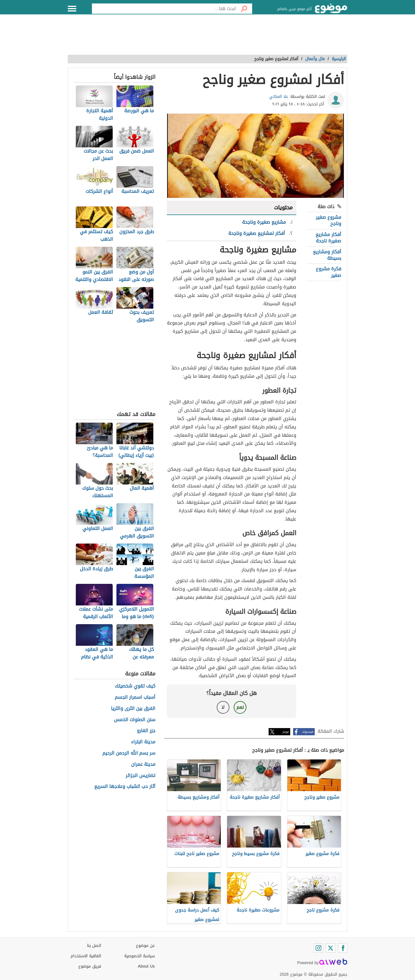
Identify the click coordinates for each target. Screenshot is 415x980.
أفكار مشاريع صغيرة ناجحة (328, 238)
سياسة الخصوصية (139, 956)
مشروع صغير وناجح (329, 220)
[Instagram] (318, 948)
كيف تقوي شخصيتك (135, 686)
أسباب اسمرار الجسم (135, 697)
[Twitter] (331, 948)
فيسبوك (308, 732)
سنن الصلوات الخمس (135, 720)
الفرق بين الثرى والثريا (133, 709)
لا (223, 707)
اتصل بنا (94, 946)
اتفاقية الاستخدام (86, 956)
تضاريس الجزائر (140, 776)
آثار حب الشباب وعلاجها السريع (125, 787)
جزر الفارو (146, 731)
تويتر (286, 732)
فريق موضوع (90, 966)
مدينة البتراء (143, 742)
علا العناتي (279, 97)
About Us (146, 966)
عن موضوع (145, 946)
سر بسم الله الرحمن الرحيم (129, 753)
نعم (240, 707)
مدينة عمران (143, 765)
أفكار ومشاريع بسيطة (327, 255)
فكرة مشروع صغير (329, 272)
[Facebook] (343, 948)
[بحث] (244, 9)
